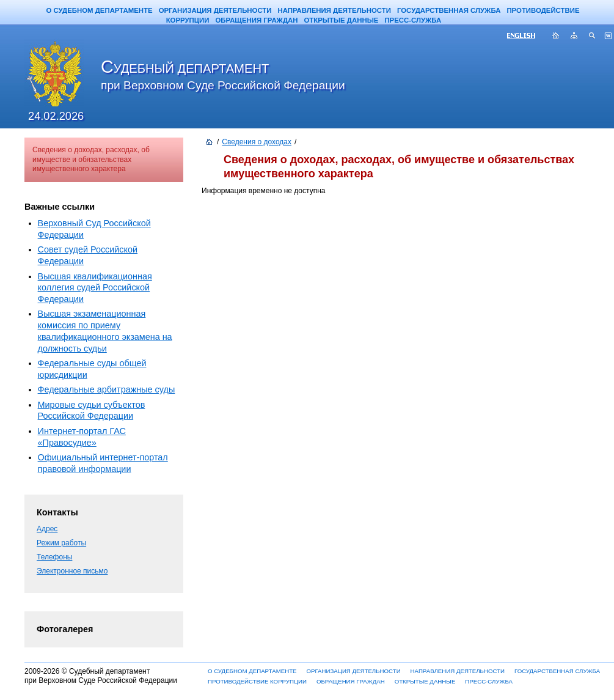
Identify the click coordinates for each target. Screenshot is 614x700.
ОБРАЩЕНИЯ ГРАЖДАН (256, 20)
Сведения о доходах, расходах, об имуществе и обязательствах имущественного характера (91, 159)
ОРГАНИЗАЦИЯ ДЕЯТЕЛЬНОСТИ (215, 10)
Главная (556, 37)
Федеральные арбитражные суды (107, 389)
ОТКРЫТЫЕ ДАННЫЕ (341, 20)
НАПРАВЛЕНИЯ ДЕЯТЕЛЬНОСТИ (334, 10)
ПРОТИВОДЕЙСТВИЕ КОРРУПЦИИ (257, 681)
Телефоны (54, 557)
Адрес (47, 529)
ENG (526, 37)
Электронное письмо (72, 571)
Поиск (593, 37)
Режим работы (61, 543)
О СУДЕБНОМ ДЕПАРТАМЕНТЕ (99, 10)
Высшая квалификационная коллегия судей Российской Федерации (95, 288)
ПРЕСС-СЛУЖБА (413, 20)
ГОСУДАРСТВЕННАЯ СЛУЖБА (449, 10)
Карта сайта (574, 37)
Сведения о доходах (257, 142)
